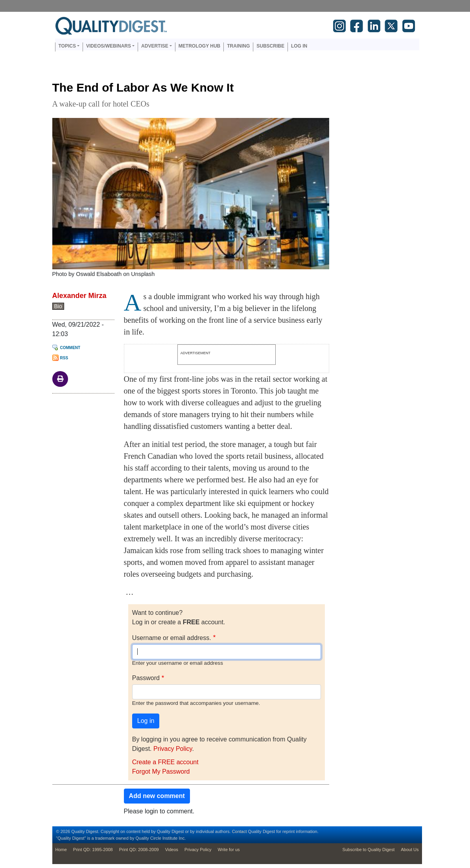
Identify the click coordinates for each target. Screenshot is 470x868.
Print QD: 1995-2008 (93, 850)
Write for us (229, 850)
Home (61, 850)
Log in (299, 46)
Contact (240, 831)
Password (146, 678)
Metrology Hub (199, 46)
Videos (172, 850)
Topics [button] (67, 46)
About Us (410, 850)
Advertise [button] (155, 46)
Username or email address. (172, 638)
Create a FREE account (165, 762)
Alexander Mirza (79, 296)
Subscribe (270, 46)
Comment (70, 348)
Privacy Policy (173, 749)
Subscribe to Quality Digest (369, 850)
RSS (64, 358)
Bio (58, 306)
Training (238, 46)
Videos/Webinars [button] (109, 46)
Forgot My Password (161, 771)
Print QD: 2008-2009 (139, 850)
